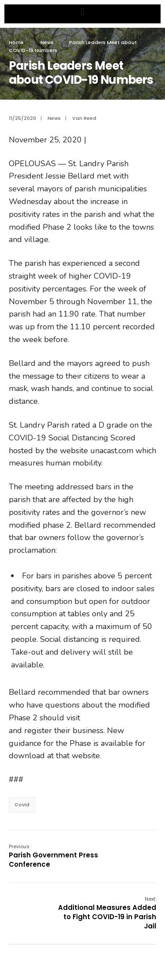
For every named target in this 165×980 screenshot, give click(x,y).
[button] (82, 12)
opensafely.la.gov (113, 718)
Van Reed (84, 118)
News (47, 42)
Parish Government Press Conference (53, 856)
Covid (22, 805)
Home (16, 42)
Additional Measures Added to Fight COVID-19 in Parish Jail (107, 913)
